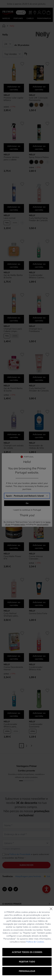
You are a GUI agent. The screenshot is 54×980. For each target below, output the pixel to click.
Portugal (26, 971)
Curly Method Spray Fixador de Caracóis (38, 219)
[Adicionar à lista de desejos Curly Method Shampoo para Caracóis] (22, 580)
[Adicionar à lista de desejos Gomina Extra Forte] (47, 580)
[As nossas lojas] (35, 13)
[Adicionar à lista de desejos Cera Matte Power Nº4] (22, 522)
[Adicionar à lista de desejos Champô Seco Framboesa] (47, 295)
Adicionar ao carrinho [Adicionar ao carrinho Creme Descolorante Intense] (14, 657)
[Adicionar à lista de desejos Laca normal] (22, 184)
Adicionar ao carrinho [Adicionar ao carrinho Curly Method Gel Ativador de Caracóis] (39, 379)
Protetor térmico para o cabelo (11, 158)
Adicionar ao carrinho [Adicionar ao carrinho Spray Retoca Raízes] (39, 148)
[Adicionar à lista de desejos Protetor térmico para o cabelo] (22, 124)
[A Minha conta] (39, 13)
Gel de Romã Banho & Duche (13, 389)
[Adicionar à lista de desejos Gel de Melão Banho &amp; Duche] (22, 241)
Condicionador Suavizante (36, 725)
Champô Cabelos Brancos (12, 500)
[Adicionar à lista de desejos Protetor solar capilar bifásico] (22, 64)
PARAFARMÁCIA (44, 18)
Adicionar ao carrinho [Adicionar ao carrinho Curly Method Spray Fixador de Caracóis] (39, 208)
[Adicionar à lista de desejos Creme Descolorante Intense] (22, 633)
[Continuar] (31, 746)
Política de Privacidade (20, 854)
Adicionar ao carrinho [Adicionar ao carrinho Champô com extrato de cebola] (14, 436)
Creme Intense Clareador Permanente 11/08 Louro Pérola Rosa (38, 557)
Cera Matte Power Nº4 (12, 557)
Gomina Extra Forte (38, 613)
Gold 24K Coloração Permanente (38, 99)
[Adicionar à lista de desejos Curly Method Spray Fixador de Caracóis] (47, 184)
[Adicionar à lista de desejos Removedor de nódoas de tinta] (47, 412)
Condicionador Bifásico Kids (36, 668)
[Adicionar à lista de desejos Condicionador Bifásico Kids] (47, 633)
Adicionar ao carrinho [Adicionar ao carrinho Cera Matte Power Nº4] (14, 547)
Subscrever (26, 865)
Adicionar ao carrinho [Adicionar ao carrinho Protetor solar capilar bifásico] (14, 88)
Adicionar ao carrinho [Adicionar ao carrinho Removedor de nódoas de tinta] (39, 436)
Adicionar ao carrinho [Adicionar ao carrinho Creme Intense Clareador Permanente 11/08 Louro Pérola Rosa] (39, 547)
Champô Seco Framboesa (36, 330)
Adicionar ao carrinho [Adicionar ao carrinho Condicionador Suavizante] (39, 715)
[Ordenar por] (13, 54)
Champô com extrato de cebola (14, 447)
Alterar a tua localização (26, 966)
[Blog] (30, 12)
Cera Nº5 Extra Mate (39, 499)
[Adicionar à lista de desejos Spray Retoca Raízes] (47, 124)
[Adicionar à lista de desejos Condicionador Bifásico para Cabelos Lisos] (22, 691)
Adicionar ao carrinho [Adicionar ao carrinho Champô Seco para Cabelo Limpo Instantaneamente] (14, 319)
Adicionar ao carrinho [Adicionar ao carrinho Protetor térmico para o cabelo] (14, 148)
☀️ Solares (49, 876)
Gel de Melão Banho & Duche (13, 276)
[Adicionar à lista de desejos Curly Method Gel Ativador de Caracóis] (47, 355)
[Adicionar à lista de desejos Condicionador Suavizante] (47, 691)
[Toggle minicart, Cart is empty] (48, 13)
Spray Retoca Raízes (39, 157)
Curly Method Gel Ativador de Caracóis (39, 389)
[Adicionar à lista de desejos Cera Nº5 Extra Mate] (47, 465)
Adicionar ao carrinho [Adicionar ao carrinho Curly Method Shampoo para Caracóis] (14, 604)
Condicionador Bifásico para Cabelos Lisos (10, 725)
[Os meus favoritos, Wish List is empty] (44, 13)
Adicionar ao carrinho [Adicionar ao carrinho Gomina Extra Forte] (39, 604)
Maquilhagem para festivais (28, 876)
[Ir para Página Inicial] (4, 26)
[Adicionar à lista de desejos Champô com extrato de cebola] (22, 412)
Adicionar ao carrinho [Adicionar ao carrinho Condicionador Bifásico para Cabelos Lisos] (14, 715)
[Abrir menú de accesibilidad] (46, 889)
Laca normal (9, 218)
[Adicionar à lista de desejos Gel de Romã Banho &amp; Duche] (22, 355)
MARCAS (6, 18)
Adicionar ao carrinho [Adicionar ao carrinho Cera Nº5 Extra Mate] (39, 489)
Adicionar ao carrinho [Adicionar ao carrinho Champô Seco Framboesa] (39, 319)
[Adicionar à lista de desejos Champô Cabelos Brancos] (22, 465)
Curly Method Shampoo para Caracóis (11, 615)
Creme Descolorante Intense (13, 668)
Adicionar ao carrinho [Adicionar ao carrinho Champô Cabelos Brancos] (14, 489)
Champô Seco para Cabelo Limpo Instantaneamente (13, 330)
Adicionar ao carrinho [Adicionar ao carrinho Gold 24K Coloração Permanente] (39, 88)
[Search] (24, 12)
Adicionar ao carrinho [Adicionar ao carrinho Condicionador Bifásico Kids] (39, 657)
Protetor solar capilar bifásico (14, 99)
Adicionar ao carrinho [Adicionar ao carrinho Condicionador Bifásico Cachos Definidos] (39, 265)
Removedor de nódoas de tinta (36, 447)
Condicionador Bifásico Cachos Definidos (36, 276)
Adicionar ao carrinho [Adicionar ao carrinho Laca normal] (14, 208)
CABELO (30, 18)
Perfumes (18, 18)
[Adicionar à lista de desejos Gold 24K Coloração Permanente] (47, 64)
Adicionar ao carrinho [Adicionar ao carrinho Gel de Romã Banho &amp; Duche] (14, 379)
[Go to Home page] (8, 12)
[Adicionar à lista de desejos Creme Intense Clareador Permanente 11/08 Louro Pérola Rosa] (47, 522)
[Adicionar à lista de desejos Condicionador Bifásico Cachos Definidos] (47, 241)
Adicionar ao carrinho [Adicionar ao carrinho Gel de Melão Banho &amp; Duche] (14, 265)
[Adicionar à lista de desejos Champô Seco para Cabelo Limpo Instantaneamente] (22, 295)
